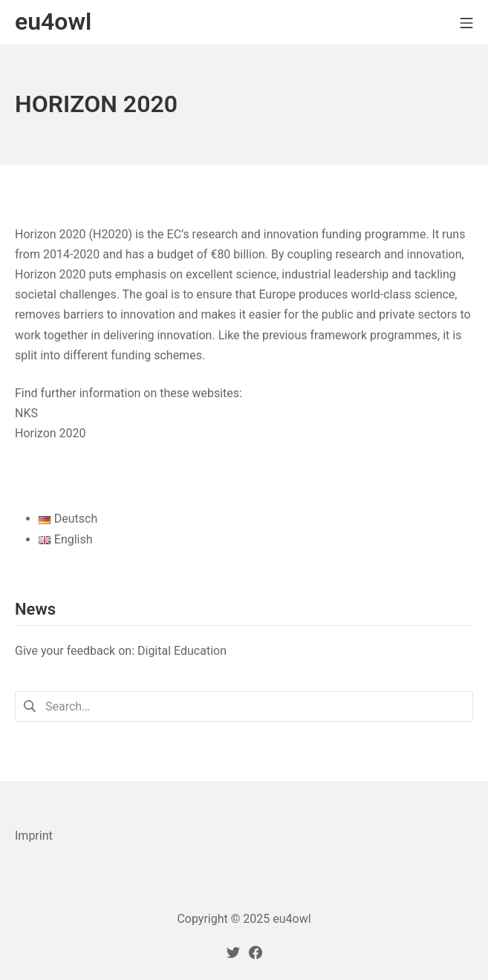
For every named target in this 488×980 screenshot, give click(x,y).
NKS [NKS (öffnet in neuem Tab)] (26, 413)
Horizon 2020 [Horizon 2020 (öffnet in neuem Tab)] (51, 433)
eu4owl (292, 919)
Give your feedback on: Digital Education (121, 651)
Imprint (34, 836)
